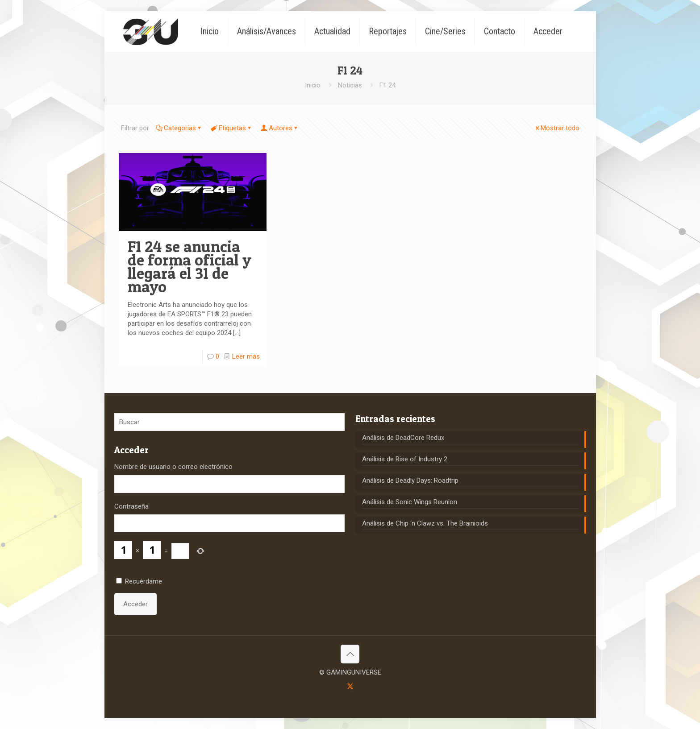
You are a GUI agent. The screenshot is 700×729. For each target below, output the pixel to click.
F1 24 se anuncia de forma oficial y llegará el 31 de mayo (190, 267)
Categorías (179, 128)
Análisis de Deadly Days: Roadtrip (410, 480)
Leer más (246, 356)
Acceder (135, 604)
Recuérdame (144, 581)
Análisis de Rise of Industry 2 (405, 459)
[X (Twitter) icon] (350, 686)
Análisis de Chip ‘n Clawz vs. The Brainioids (425, 523)
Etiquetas (232, 128)
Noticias (350, 85)
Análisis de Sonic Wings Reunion (410, 502)
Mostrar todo (557, 128)
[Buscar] (230, 422)
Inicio (313, 85)
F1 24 (387, 85)
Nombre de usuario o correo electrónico (173, 467)
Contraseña (131, 506)
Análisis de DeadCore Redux (403, 438)
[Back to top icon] (350, 654)
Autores (280, 128)
